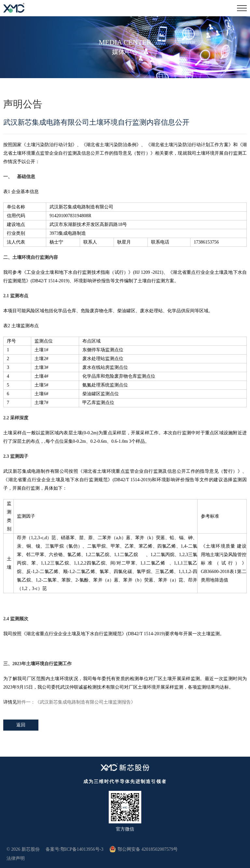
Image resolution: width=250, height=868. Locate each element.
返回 (21, 725)
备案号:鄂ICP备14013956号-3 (74, 849)
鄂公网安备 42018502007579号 (144, 849)
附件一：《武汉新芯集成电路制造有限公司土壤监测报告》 (76, 702)
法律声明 (16, 858)
